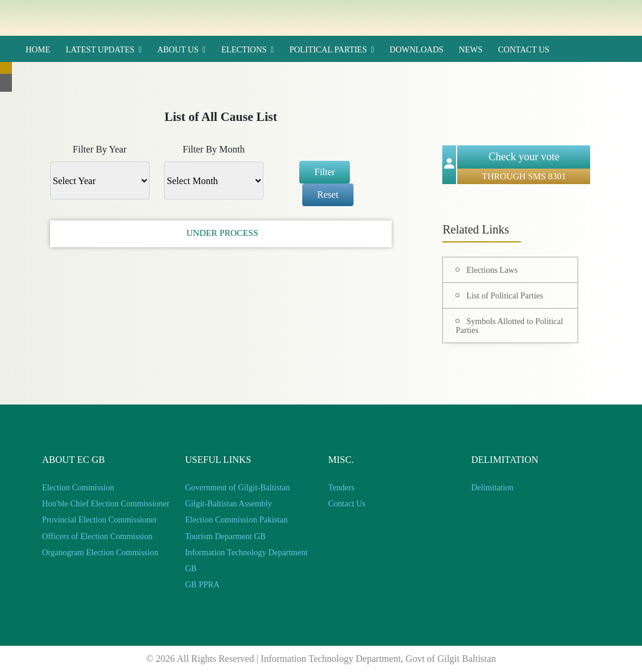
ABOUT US (178, 50)
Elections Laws (492, 270)
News (471, 50)
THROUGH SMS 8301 (524, 176)
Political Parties (328, 50)
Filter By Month (213, 149)
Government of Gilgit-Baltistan (238, 488)
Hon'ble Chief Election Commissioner (106, 504)
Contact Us (523, 50)
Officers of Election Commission (97, 536)
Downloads (417, 50)
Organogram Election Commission (100, 553)
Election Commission (78, 488)
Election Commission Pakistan (237, 520)
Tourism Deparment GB (226, 536)
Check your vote (524, 157)
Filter (325, 172)
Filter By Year (100, 149)
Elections (244, 50)
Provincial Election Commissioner (100, 520)
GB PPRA (203, 585)
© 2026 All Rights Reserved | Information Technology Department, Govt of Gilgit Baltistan (321, 659)
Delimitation (493, 488)
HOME (38, 50)
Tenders (342, 488)
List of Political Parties (505, 296)
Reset (328, 195)
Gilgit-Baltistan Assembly (229, 504)
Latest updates (100, 50)
